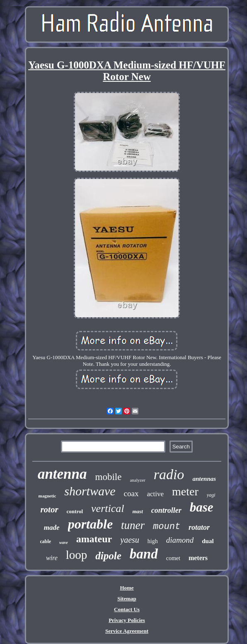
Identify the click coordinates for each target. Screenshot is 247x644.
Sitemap (127, 599)
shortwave (90, 491)
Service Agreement (127, 631)
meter (185, 491)
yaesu (130, 540)
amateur (94, 539)
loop (77, 555)
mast (137, 511)
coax (131, 493)
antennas (204, 479)
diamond (180, 540)
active (155, 494)
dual (208, 541)
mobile (109, 477)
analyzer (137, 480)
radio (169, 474)
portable (90, 524)
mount (167, 527)
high (153, 541)
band (144, 554)
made (52, 528)
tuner (133, 525)
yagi (211, 495)
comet (173, 558)
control (75, 511)
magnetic (47, 496)
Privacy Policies (127, 620)
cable (45, 541)
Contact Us (127, 609)
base (202, 507)
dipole (108, 556)
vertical (108, 508)
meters (198, 558)
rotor (49, 509)
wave (64, 542)
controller (166, 510)
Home (127, 588)
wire (52, 558)
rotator (199, 527)
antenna (62, 474)
